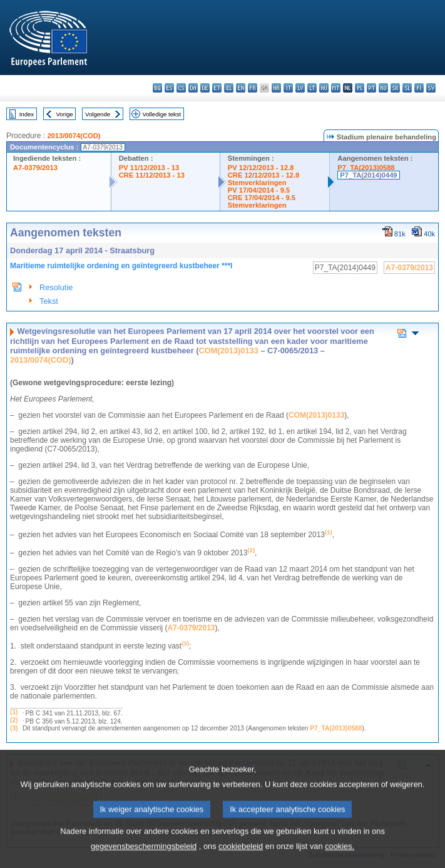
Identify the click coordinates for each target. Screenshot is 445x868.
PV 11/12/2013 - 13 (149, 168)
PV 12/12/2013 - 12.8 (261, 168)
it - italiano (288, 88)
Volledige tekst (161, 114)
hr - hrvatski (276, 88)
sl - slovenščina (407, 88)
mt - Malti (336, 88)
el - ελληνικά (229, 88)
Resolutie (56, 287)
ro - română (383, 88)
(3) (14, 728)
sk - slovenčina (395, 88)
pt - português (371, 88)
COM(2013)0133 (229, 351)
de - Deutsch (205, 88)
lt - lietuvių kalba (312, 88)
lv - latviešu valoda (300, 88)
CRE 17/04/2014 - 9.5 (262, 198)
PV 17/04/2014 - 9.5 (259, 190)
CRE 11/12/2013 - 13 (152, 175)
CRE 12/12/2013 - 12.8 (263, 175)
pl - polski (360, 88)
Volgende (98, 114)
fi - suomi (419, 88)
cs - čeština (181, 88)
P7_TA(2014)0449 (368, 175)
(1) (14, 712)
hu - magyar (324, 88)
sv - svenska (431, 88)
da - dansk (193, 88)
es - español (169, 88)
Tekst (49, 301)
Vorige (65, 114)
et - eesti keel (217, 88)
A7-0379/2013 (35, 168)
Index (27, 114)
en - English (241, 88)
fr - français (253, 88)
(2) (14, 720)
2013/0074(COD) (74, 136)
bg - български (157, 88)
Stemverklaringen (257, 183)
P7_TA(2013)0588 (366, 168)
